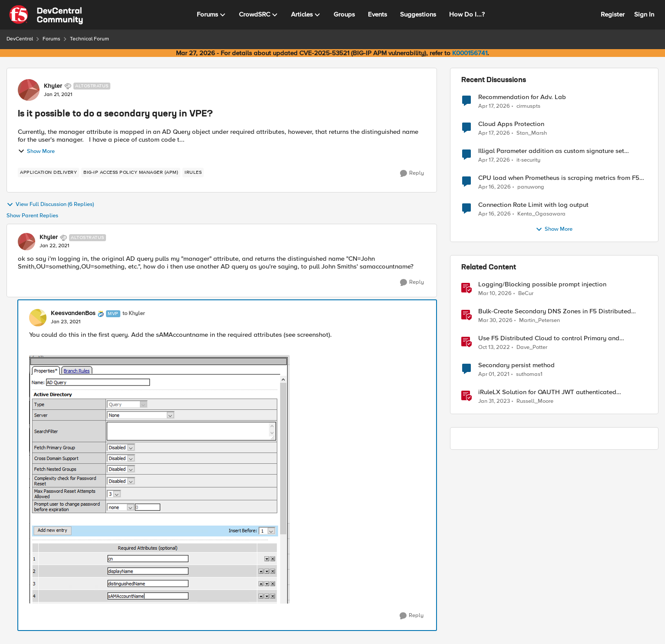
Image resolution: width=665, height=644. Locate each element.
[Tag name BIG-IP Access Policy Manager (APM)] (131, 173)
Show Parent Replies (32, 216)
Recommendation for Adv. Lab (522, 97)
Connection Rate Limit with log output (533, 205)
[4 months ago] (495, 294)
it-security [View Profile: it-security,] (528, 160)
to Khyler (134, 314)
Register (613, 14)
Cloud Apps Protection (511, 124)
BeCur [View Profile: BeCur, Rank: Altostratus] (526, 294)
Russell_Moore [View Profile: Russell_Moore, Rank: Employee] (535, 401)
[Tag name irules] (193, 173)
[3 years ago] (494, 348)
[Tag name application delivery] (48, 173)
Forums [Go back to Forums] (51, 39)
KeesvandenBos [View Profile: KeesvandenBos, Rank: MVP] (73, 313)
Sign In (644, 14)
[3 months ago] (494, 106)
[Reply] (412, 173)
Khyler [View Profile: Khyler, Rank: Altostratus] (53, 86)
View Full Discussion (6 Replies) (50, 205)
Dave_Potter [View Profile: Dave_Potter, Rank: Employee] (532, 347)
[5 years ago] (494, 375)
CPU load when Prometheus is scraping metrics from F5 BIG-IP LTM (559, 178)
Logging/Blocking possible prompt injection (542, 284)
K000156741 (470, 53)
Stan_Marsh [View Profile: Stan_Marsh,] (532, 133)
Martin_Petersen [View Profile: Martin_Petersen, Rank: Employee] (539, 320)
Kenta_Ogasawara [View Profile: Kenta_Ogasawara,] (541, 214)
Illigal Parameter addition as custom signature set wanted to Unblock (551, 151)
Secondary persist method (516, 365)
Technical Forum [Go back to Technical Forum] (89, 39)
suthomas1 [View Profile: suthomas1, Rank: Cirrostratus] (529, 374)
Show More (36, 151)
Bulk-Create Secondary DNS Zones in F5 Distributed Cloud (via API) (555, 311)
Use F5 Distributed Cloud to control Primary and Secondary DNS (549, 338)
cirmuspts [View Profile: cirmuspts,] (528, 106)
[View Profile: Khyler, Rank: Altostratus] (29, 90)
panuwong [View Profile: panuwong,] (531, 187)
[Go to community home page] (46, 15)
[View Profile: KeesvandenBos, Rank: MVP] (38, 318)
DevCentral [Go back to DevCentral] (20, 39)
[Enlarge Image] (227, 479)
